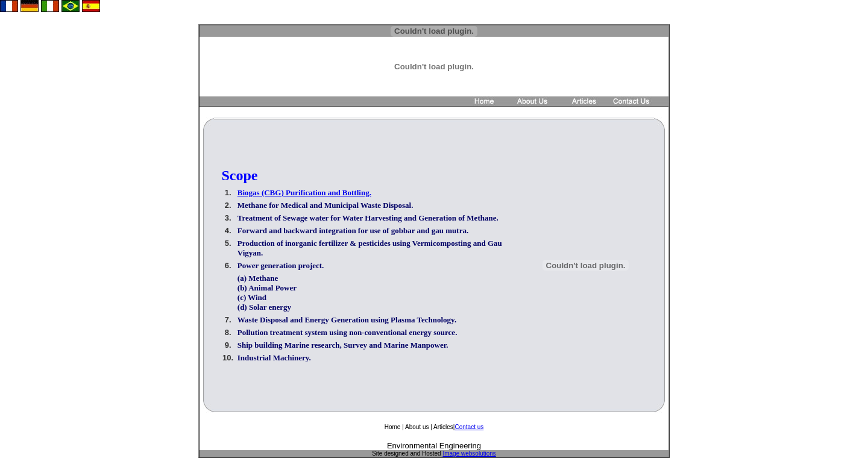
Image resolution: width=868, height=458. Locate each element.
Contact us (469, 427)
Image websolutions (469, 453)
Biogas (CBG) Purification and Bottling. (304, 193)
